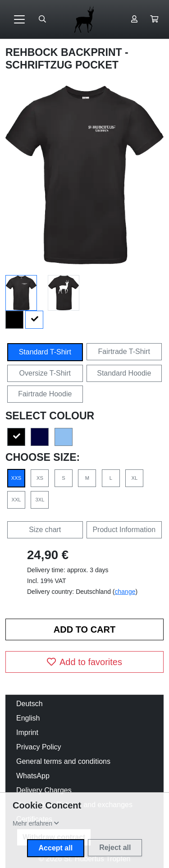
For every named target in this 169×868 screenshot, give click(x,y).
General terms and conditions (63, 761)
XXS (16, 478)
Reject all (115, 847)
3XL (40, 500)
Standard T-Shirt (45, 352)
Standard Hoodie (124, 373)
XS (40, 478)
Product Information (124, 530)
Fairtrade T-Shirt (124, 351)
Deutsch (30, 704)
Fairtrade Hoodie (45, 394)
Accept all (56, 848)
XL (134, 478)
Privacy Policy (39, 747)
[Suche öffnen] (42, 19)
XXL (16, 500)
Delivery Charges (44, 790)
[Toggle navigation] (19, 19)
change (125, 592)
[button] (154, 19)
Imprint (27, 733)
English (28, 718)
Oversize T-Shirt (45, 373)
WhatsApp (33, 776)
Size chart (45, 530)
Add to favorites (84, 662)
